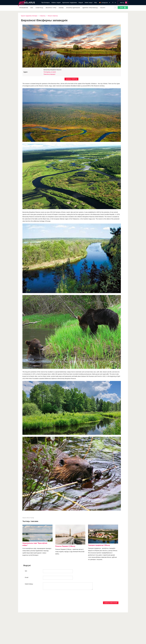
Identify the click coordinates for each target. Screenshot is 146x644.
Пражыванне (24, 8)
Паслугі (103, 8)
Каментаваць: (29, 584)
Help (95, 3)
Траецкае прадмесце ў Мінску (99, 545)
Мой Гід (122, 3)
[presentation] (39, 597)
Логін (123, 7)
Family (32, 518)
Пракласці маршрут (49, 74)
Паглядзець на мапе (50, 72)
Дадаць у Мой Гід (71, 79)
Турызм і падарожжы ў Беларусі (29, 16)
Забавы (61, 8)
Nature (24, 518)
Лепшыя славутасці (53, 16)
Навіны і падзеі (56, 3)
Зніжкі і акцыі (88, 3)
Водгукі (81, 3)
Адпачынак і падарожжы (70, 3)
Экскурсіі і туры (51, 8)
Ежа (32, 8)
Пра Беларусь (46, 3)
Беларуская (105, 3)
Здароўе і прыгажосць (90, 8)
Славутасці (39, 8)
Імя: (26, 571)
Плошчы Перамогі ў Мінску (65, 546)
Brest (28, 518)
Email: (27, 577)
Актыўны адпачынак (73, 8)
